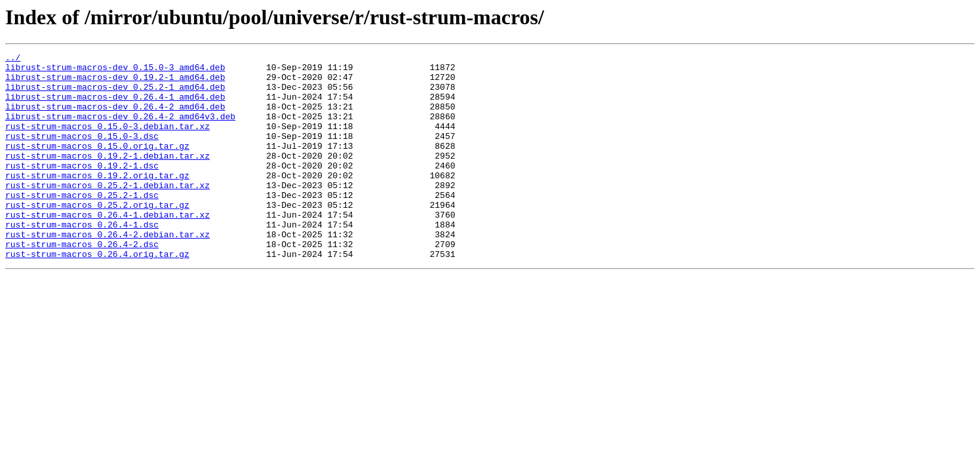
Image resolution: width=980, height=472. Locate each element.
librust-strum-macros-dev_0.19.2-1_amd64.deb (115, 83)
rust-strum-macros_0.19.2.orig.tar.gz (97, 201)
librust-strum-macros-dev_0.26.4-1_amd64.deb (115, 106)
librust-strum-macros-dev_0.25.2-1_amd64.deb (115, 94)
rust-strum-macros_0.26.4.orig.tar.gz (97, 295)
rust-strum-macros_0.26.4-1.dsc (82, 260)
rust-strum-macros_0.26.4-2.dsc (82, 283)
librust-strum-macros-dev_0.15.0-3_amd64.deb (115, 71)
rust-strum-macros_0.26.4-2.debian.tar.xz (108, 271)
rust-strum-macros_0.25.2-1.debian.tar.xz (108, 212)
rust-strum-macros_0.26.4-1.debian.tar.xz (108, 248)
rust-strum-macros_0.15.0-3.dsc (82, 153)
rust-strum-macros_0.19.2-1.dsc (82, 189)
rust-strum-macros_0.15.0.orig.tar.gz (97, 165)
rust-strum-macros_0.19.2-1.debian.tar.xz (108, 177)
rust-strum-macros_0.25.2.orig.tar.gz (97, 236)
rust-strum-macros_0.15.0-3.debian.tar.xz (108, 142)
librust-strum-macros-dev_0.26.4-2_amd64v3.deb (120, 130)
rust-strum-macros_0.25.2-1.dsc (82, 224)
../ (13, 59)
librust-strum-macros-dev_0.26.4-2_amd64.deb (115, 118)
